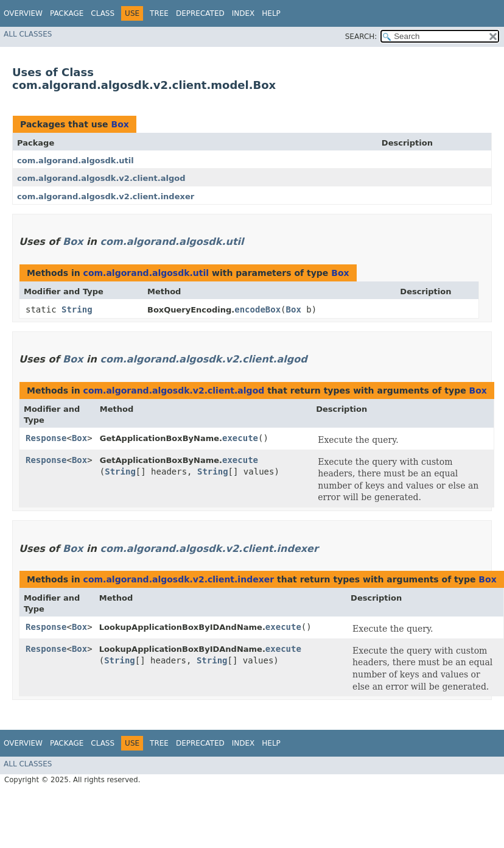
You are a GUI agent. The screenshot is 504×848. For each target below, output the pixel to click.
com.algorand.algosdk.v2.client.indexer (106, 196)
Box (120, 124)
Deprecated (200, 13)
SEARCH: (361, 37)
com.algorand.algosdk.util (75, 161)
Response (46, 438)
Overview (23, 13)
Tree (159, 13)
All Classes (28, 34)
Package (67, 13)
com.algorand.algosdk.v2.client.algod (101, 178)
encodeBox (257, 309)
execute (240, 438)
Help (271, 13)
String (77, 309)
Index (243, 13)
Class (103, 13)
